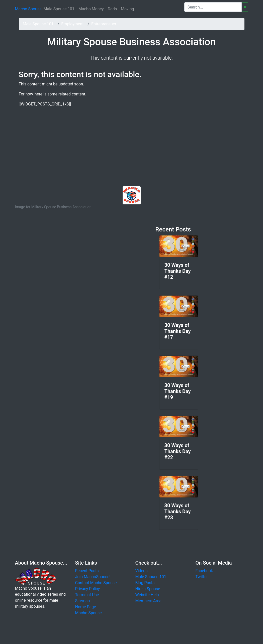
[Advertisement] (132, 149)
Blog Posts (145, 583)
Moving (127, 9)
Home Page (86, 607)
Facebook (204, 571)
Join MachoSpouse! (93, 577)
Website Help (147, 595)
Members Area (149, 601)
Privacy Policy (88, 589)
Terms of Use (87, 595)
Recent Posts (87, 571)
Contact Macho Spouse (96, 583)
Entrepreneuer (104, 24)
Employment (72, 24)
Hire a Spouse (148, 589)
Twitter (202, 577)
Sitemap (83, 601)
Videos (142, 571)
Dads (112, 9)
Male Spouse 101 (59, 9)
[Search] (213, 7)
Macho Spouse (28, 9)
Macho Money (91, 9)
